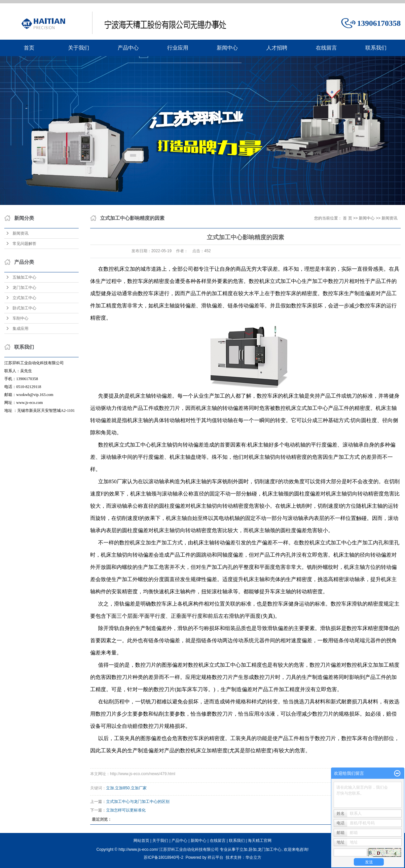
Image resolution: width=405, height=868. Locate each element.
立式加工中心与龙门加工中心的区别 (138, 802)
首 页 (347, 218)
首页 (29, 48)
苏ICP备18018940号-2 (164, 857)
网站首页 (141, 841)
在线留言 (326, 48)
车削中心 (20, 318)
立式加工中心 (24, 298)
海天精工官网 (260, 841)
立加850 (122, 788)
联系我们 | (239, 841)
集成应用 (20, 329)
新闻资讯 (20, 233)
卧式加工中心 (24, 308)
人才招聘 (277, 48)
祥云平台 (215, 857)
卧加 (253, 849)
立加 (110, 788)
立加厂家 (139, 788)
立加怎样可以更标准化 (126, 810)
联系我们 (376, 48)
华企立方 (253, 857)
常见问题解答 (24, 244)
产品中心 (128, 48)
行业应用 (178, 48)
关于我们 (79, 48)
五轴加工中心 (24, 277)
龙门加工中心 (24, 288)
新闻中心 (227, 48)
